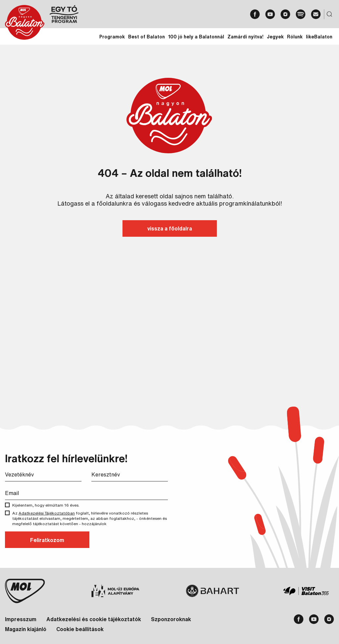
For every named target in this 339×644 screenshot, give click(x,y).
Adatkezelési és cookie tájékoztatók (94, 619)
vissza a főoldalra (170, 228)
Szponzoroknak (171, 619)
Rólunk (295, 37)
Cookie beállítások (80, 629)
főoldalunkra (114, 203)
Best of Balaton (146, 37)
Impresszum (21, 619)
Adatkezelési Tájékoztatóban (47, 513)
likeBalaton (319, 37)
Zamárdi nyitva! (245, 37)
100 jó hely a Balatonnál (196, 37)
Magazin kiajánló (26, 629)
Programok (112, 37)
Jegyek (275, 37)
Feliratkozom (47, 540)
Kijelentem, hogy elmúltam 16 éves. (48, 505)
